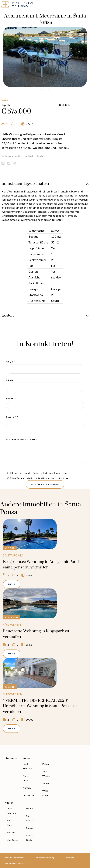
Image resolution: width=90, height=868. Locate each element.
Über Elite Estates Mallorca (15, 858)
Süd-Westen (30, 156)
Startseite (11, 758)
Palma (46, 764)
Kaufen (25, 758)
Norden (27, 788)
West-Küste (46, 793)
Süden (46, 783)
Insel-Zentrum (27, 766)
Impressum (69, 858)
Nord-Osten (26, 778)
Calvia (40, 156)
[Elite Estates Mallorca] (22, 5)
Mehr (12, 584)
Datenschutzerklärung (45, 858)
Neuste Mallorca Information (16, 863)
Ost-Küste (28, 795)
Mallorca (6, 156)
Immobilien (17, 156)
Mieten (9, 802)
